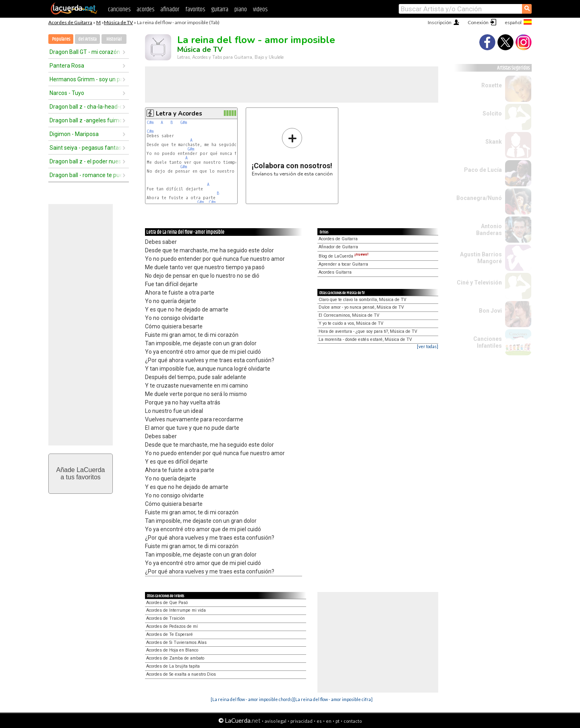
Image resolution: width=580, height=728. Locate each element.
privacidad (301, 721)
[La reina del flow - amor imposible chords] (252, 699)
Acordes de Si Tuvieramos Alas (176, 642)
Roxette (492, 85)
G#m (184, 123)
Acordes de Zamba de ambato (175, 658)
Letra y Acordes (179, 113)
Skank (494, 142)
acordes (145, 9)
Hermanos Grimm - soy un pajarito (86, 79)
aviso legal (275, 721)
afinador (170, 9)
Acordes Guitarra (335, 272)
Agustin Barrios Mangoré (481, 258)
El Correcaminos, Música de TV (349, 315)
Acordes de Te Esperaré (170, 634)
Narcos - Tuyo (67, 93)
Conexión (478, 22)
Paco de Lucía (483, 170)
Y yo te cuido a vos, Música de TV (351, 323)
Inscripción (440, 22)
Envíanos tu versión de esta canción (292, 152)
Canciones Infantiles (488, 342)
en (329, 721)
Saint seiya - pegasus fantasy (86, 148)
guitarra (220, 9)
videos (260, 9)
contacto (353, 721)
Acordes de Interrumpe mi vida (176, 610)
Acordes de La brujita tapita (173, 666)
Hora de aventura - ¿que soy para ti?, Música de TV (368, 331)
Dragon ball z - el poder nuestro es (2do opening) (86, 161)
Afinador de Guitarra (338, 247)
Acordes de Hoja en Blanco (172, 650)
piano (241, 9)
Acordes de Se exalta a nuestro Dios (181, 674)
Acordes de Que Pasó (167, 603)
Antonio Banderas (489, 230)
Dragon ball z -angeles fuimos (86, 120)
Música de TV (118, 22)
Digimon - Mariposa (74, 134)
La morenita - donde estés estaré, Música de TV (365, 339)
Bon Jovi (490, 311)
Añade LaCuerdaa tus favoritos (81, 473)
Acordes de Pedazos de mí (172, 626)
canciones (119, 9)
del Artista (87, 39)
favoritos (195, 9)
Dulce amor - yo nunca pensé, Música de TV (361, 307)
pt (338, 721)
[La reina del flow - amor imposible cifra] (333, 699)
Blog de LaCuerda (344, 256)
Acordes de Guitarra (70, 22)
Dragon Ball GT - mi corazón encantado (86, 52)
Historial (114, 39)
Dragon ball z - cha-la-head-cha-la (86, 107)
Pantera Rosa (67, 66)
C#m (150, 123)
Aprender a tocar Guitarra (343, 264)
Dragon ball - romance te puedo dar (86, 175)
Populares (61, 39)
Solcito (492, 113)
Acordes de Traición (166, 618)
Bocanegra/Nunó (479, 198)
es (319, 721)
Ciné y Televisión (479, 283)
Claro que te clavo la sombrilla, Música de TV (362, 300)
